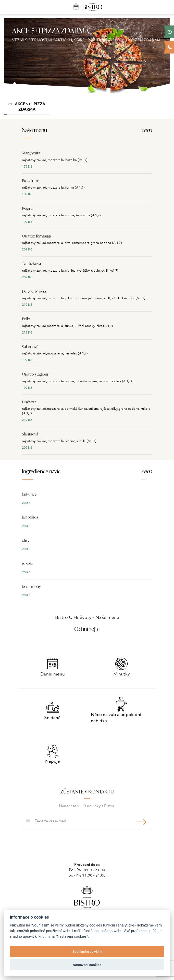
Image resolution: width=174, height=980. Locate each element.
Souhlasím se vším (87, 951)
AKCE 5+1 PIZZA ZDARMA (24, 109)
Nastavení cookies (87, 965)
